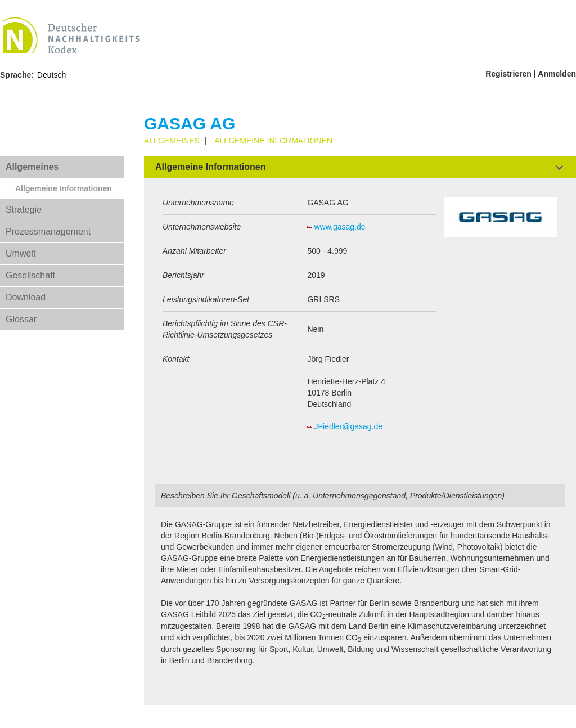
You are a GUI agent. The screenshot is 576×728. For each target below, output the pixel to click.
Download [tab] (26, 297)
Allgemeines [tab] (32, 167)
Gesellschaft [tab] (30, 275)
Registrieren (508, 74)
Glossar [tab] (21, 319)
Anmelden (557, 74)
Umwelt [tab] (21, 253)
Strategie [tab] (24, 210)
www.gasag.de (339, 227)
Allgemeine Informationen (64, 188)
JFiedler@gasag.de (348, 426)
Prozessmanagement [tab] (48, 232)
